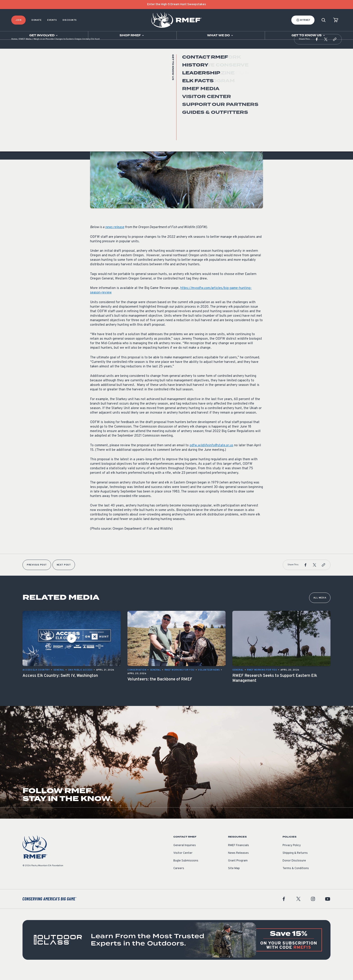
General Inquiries (185, 854)
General (96, 107)
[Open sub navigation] (44, 35)
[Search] (324, 20)
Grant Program (238, 870)
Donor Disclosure (294, 870)
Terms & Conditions (296, 877)
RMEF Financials (239, 854)
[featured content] (176, 949)
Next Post (64, 574)
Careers (179, 877)
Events (52, 20)
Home (14, 48)
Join (18, 20)
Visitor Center (183, 862)
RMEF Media (25, 48)
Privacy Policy (292, 854)
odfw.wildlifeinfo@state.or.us (211, 455)
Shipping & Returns (295, 862)
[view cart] (336, 20)
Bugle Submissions (186, 870)
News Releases (238, 862)
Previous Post (37, 574)
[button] (317, 48)
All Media (320, 607)
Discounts (70, 20)
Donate (36, 20)
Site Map (234, 877)
